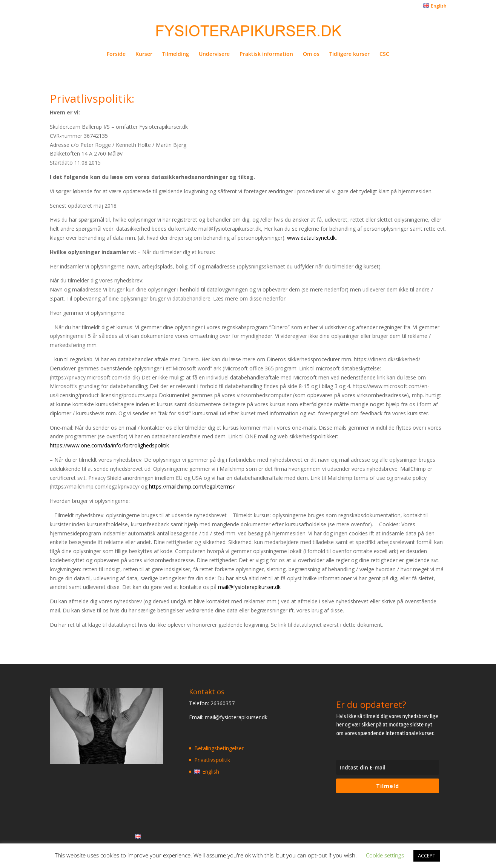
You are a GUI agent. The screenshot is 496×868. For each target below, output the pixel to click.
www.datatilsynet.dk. (312, 238)
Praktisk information (266, 54)
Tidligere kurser (349, 54)
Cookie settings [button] (385, 855)
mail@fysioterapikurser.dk (249, 587)
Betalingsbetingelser (219, 748)
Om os (311, 54)
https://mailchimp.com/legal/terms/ (192, 486)
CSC (384, 54)
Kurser (144, 54)
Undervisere (214, 54)
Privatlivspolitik (212, 760)
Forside (116, 54)
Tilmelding (176, 54)
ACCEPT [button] (427, 856)
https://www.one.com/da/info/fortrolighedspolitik (109, 445)
